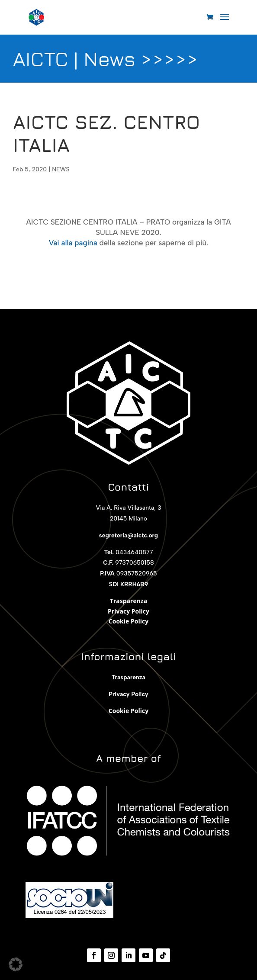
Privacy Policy (128, 611)
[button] (16, 964)
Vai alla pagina (73, 243)
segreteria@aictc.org (128, 535)
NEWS (61, 169)
